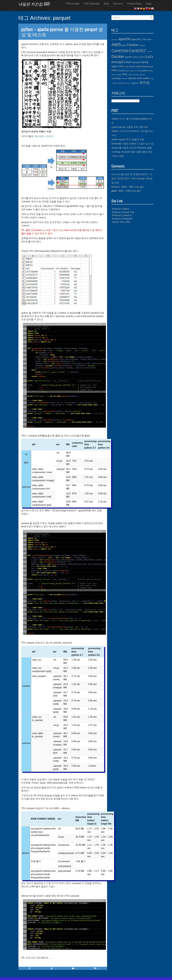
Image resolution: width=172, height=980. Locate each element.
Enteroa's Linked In (122, 215)
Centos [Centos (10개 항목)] (132, 45)
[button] (52, 968)
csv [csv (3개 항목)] (148, 52)
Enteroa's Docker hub (123, 212)
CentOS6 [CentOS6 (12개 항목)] (120, 51)
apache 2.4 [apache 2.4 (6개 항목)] (138, 39)
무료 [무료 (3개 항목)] (152, 78)
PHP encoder (73, 4)
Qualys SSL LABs (121, 222)
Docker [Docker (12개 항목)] (118, 57)
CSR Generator (92, 4)
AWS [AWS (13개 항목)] (116, 45)
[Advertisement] (132, 270)
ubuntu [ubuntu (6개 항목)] (132, 78)
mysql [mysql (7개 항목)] (144, 62)
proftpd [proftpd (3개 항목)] (139, 71)
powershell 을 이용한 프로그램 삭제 (130, 127)
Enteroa (115, 187)
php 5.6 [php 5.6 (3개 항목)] (134, 71)
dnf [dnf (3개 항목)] (151, 52)
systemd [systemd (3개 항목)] (125, 78)
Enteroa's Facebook (122, 219)
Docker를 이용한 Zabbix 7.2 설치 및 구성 (132, 144)
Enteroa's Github (121, 209)
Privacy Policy (134, 4)
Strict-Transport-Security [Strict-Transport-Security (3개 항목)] (137, 75)
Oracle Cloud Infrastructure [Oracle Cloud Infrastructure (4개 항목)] (141, 67)
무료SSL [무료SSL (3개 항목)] (114, 83)
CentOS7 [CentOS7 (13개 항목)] (137, 51)
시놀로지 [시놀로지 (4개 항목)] (135, 83)
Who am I (118, 4)
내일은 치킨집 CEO (34, 4)
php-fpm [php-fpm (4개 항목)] (121, 71)
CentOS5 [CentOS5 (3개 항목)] (142, 46)
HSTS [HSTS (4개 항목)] (135, 57)
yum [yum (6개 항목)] (140, 78)
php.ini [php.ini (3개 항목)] (128, 71)
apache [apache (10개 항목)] (125, 39)
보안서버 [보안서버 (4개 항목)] (122, 83)
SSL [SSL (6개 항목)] (125, 74)
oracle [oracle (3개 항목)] (126, 67)
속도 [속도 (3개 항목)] (128, 83)
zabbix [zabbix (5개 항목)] (146, 78)
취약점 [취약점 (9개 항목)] (145, 83)
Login (149, 4)
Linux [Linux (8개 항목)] (127, 62)
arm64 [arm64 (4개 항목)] (148, 39)
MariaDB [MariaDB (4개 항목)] (136, 62)
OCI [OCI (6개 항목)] (121, 66)
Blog (106, 4)
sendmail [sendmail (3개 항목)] (119, 75)
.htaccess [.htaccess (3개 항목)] (115, 40)
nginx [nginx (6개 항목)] (115, 66)
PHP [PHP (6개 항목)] (114, 70)
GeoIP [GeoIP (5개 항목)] (128, 57)
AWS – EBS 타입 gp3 (132, 187)
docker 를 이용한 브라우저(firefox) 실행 (132, 148)
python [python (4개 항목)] (145, 71)
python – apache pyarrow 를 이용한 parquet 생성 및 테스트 (62, 32)
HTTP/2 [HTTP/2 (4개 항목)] (142, 57)
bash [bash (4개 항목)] (124, 45)
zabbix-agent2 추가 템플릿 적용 (128, 139)
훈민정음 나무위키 (44, 136)
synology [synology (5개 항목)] (116, 78)
